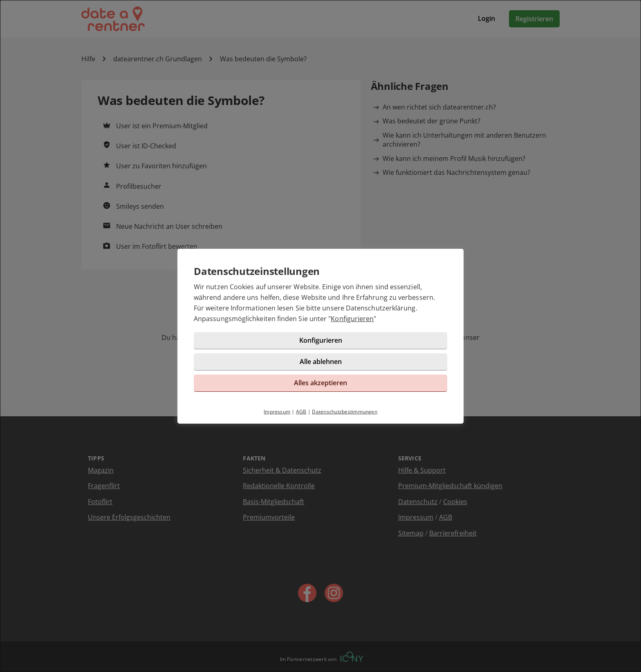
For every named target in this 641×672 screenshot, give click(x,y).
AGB (301, 412)
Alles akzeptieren (320, 383)
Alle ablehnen (321, 362)
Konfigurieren (352, 319)
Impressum (277, 412)
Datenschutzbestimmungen (345, 412)
